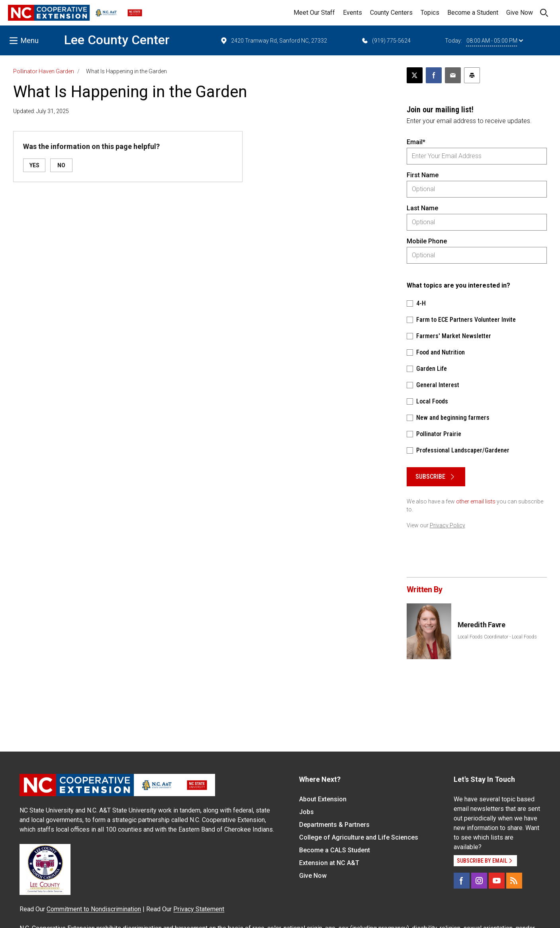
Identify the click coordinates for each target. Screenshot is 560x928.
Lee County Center (117, 40)
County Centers (391, 13)
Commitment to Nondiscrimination (94, 909)
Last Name (422, 208)
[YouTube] (497, 881)
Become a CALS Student (335, 850)
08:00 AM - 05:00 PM (495, 41)
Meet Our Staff (314, 13)
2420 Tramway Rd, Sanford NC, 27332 (273, 41)
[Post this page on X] (415, 75)
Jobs (306, 812)
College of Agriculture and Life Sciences (359, 837)
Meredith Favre (482, 625)
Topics (430, 13)
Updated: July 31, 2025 (41, 111)
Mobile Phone (427, 241)
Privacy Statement (199, 909)
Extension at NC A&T (329, 863)
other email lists (476, 501)
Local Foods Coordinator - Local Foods (497, 637)
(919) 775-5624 (386, 41)
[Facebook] (462, 881)
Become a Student (473, 13)
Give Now (520, 13)
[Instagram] (479, 881)
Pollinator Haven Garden (44, 71)
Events (352, 13)
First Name (423, 175)
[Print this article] (472, 75)
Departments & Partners (334, 825)
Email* (416, 142)
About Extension (323, 799)
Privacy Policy (447, 525)
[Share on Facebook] (434, 75)
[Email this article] (453, 75)
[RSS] (514, 881)
